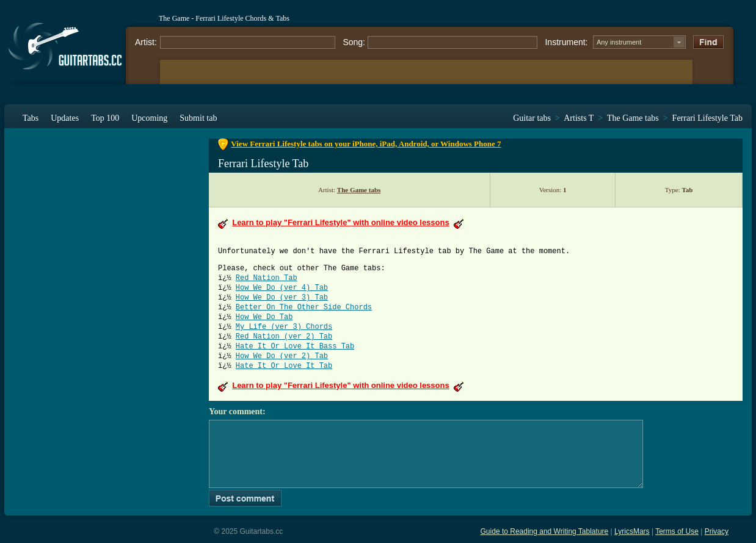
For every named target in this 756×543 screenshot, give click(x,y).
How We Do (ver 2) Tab (282, 356)
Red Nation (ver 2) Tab (284, 337)
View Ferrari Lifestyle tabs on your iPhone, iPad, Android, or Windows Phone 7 (366, 144)
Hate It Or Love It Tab (284, 366)
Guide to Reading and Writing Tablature (545, 531)
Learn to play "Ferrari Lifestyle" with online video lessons (340, 222)
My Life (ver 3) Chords (284, 327)
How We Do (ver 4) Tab (282, 288)
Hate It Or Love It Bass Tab (295, 347)
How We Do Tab (264, 317)
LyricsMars (632, 531)
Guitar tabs (532, 118)
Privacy (717, 531)
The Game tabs (633, 118)
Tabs (31, 118)
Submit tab (198, 118)
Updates (65, 118)
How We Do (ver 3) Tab (282, 298)
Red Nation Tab (267, 278)
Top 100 (105, 118)
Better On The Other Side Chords (304, 307)
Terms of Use (677, 531)
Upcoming (149, 118)
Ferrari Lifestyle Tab (707, 118)
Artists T (579, 118)
